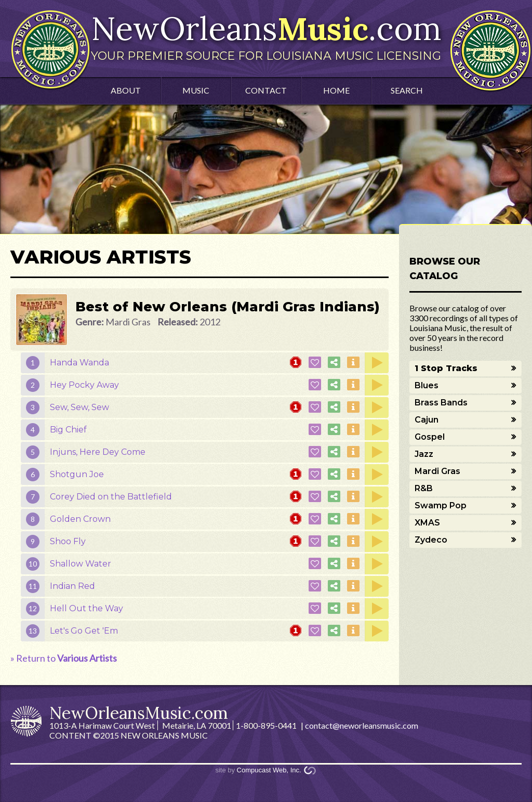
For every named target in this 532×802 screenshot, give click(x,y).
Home (336, 90)
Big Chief (68, 430)
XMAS (427, 523)
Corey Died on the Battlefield (111, 497)
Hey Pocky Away (84, 385)
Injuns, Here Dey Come (98, 452)
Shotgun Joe (77, 474)
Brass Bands (441, 403)
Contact (266, 90)
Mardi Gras (437, 471)
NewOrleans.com (266, 35)
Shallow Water (81, 564)
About (126, 90)
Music (196, 90)
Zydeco (431, 540)
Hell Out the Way (87, 608)
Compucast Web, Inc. (269, 770)
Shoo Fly (68, 541)
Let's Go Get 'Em (84, 631)
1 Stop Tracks (446, 368)
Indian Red (72, 586)
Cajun (427, 420)
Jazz (424, 454)
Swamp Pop (441, 505)
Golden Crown (80, 519)
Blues (427, 385)
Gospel (430, 437)
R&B (424, 488)
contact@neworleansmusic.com (362, 725)
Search (407, 90)
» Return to (64, 658)
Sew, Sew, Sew (79, 407)
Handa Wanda (79, 363)
